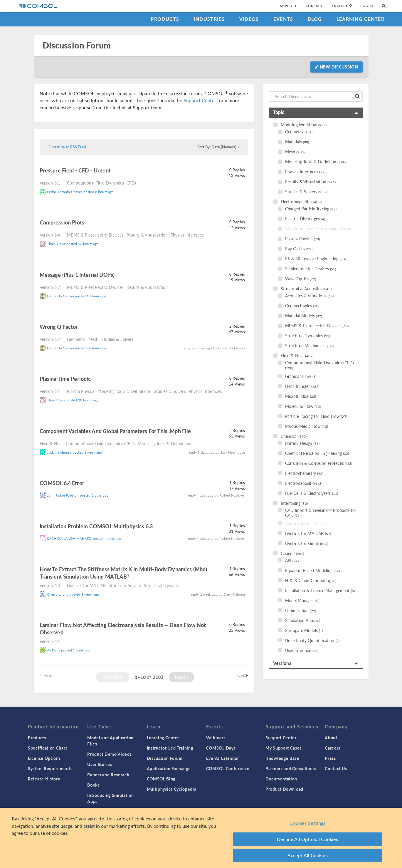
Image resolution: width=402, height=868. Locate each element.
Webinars (216, 738)
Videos (249, 19)
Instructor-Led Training (170, 748)
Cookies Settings (307, 823)
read (119, 171)
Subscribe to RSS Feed (67, 147)
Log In (367, 6)
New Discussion (336, 67)
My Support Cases (284, 748)
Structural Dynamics (163, 585)
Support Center (200, 100)
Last (243, 675)
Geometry (76, 339)
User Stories (100, 764)
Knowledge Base (282, 758)
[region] (201, 838)
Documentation (281, 779)
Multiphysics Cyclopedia (172, 789)
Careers (333, 748)
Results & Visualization (147, 235)
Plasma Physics (81, 391)
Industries (209, 19)
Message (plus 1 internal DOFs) (77, 275)
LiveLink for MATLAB (86, 585)
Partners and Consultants (291, 768)
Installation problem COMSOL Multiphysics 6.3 (96, 526)
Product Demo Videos (109, 754)
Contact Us (336, 768)
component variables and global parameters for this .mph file (115, 431)
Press (330, 758)
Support (289, 6)
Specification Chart (47, 748)
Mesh (94, 339)
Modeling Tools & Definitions (124, 391)
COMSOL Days (221, 748)
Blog (315, 19)
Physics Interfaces (187, 235)
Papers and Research (108, 775)
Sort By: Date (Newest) (218, 147)
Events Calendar (223, 758)
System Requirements (50, 768)
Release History (44, 779)
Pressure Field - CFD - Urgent (75, 170)
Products (165, 19)
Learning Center (360, 19)
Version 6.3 (50, 585)
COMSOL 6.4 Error (62, 483)
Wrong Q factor (59, 327)
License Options (44, 758)
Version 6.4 (50, 235)
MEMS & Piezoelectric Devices (95, 235)
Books (94, 785)
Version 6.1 (50, 183)
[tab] (316, 113)
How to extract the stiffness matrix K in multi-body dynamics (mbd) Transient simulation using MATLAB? (123, 573)
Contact (314, 6)
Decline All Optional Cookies (308, 839)
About (331, 738)
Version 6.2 (50, 287)
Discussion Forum (77, 45)
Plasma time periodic (65, 379)
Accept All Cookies (308, 855)
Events (283, 19)
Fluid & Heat (51, 443)
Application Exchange (169, 768)
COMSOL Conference (228, 768)
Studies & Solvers (117, 339)
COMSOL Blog (161, 779)
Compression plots (62, 222)
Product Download (284, 789)
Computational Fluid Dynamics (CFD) (101, 183)
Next (181, 677)
